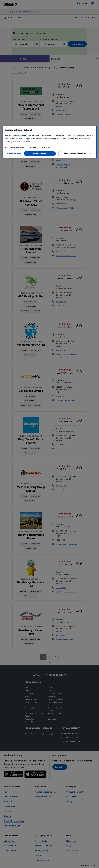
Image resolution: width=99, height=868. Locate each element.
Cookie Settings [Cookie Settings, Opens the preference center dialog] (14, 153)
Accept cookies (40, 153)
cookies (21, 136)
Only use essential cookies (74, 153)
